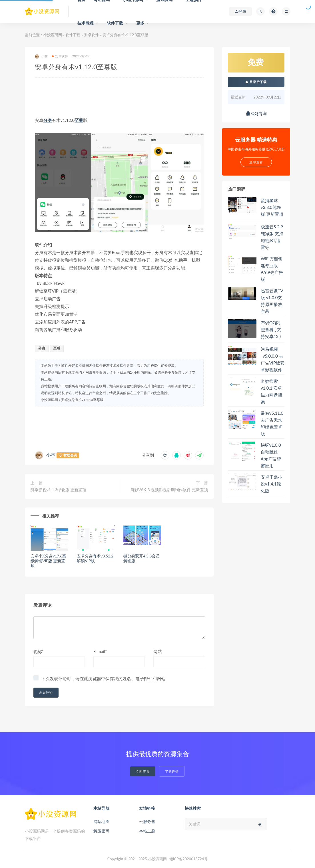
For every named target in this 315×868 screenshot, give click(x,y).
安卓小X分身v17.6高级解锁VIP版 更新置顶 (49, 561)
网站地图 (101, 821)
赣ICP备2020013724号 (189, 859)
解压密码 (101, 831)
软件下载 (115, 23)
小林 (41, 56)
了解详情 (172, 771)
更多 (140, 23)
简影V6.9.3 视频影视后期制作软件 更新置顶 (169, 490)
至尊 (79, 120)
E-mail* (100, 651)
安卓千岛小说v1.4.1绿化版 (271, 484)
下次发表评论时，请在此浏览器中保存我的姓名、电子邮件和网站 (103, 678)
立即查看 (143, 771)
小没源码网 (53, 35)
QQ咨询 (256, 113)
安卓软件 (91, 35)
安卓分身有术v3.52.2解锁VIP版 (95, 558)
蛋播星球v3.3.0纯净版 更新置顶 (272, 207)
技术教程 (86, 23)
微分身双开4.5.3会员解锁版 (142, 558)
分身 (48, 120)
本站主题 (147, 831)
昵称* (39, 651)
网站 (158, 651)
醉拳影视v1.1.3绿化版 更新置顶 (59, 490)
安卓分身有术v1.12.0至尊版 (82, 400)
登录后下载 (256, 82)
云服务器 (147, 821)
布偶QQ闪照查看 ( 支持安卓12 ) (271, 329)
